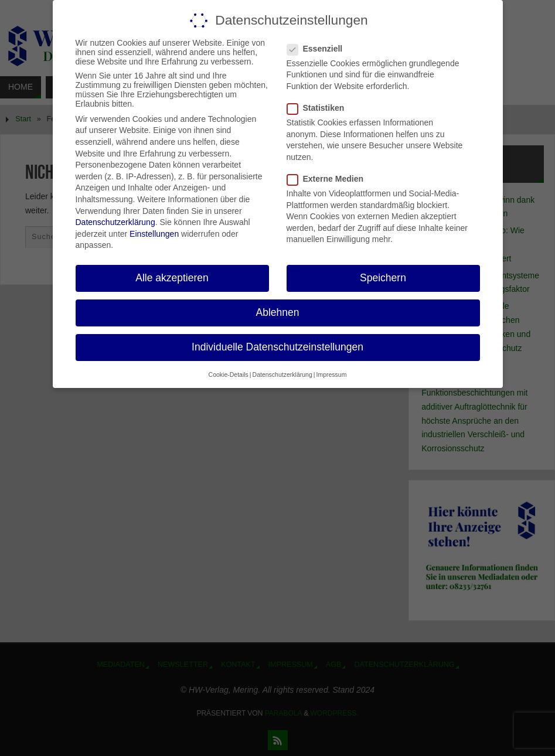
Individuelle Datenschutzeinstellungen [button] (277, 347)
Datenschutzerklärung (115, 222)
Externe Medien (330, 179)
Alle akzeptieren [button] (172, 278)
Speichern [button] (383, 278)
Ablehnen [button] (278, 312)
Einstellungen (154, 234)
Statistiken (321, 108)
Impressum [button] (331, 374)
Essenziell (320, 49)
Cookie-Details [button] (229, 374)
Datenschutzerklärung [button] (282, 374)
